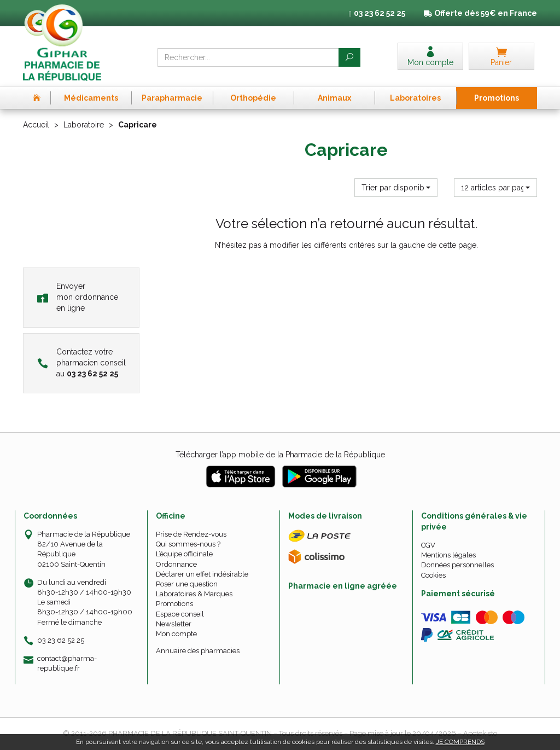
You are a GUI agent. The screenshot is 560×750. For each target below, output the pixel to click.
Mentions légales (448, 555)
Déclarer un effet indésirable (202, 574)
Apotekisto (480, 733)
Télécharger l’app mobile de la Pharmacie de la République (280, 455)
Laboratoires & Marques (194, 594)
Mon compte (176, 634)
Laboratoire (84, 125)
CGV (428, 545)
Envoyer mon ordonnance (78, 297)
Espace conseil (180, 614)
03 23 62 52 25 (61, 640)
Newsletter (174, 624)
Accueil (36, 125)
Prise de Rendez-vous (191, 534)
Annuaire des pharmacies (198, 651)
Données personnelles (457, 565)
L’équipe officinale (184, 554)
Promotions (174, 604)
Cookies (433, 575)
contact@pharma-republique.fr (67, 663)
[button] (396, 188)
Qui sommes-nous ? (188, 544)
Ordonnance (176, 564)
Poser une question (187, 584)
